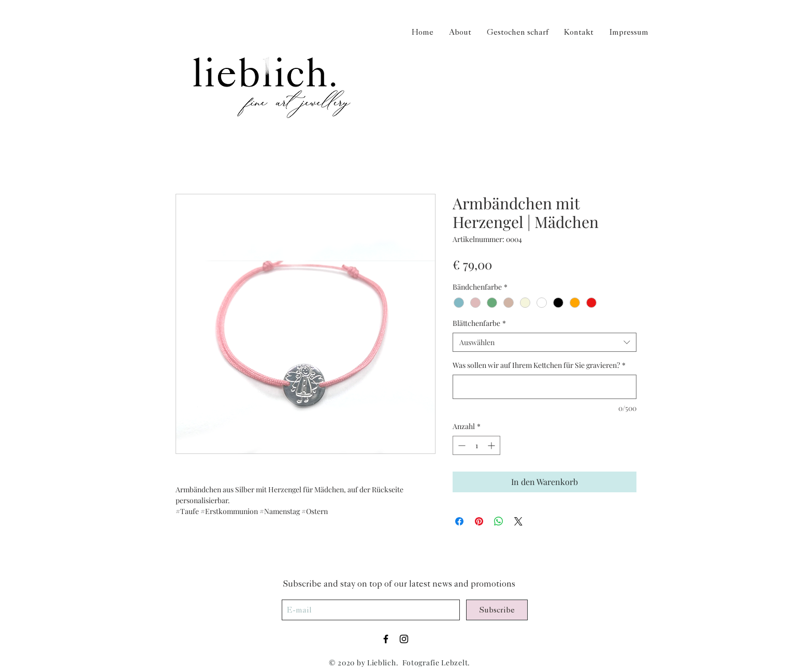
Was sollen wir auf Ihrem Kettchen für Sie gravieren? (539, 365)
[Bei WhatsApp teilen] (499, 521)
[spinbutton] (476, 445)
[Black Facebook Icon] (386, 639)
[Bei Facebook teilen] (459, 521)
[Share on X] (518, 521)
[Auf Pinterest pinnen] (479, 521)
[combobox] (545, 343)
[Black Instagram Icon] (404, 639)
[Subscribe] (497, 610)
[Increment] (492, 445)
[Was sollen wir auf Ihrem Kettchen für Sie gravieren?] (545, 387)
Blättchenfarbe (479, 323)
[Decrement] (461, 445)
